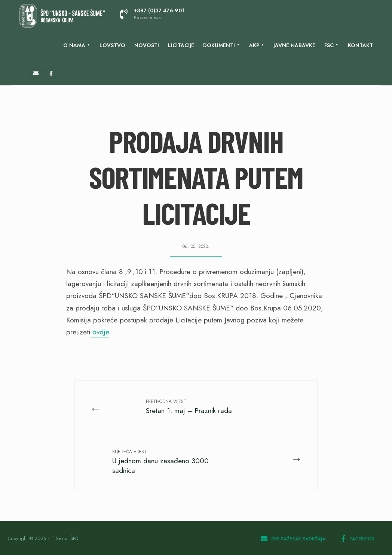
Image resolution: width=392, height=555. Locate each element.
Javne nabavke (294, 45)
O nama (74, 45)
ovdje (99, 332)
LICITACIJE (181, 45)
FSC (329, 45)
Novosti (147, 45)
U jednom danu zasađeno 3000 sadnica (160, 462)
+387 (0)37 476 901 (152, 14)
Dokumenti (219, 45)
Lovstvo (112, 45)
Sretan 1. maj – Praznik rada (189, 407)
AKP (254, 45)
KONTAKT (360, 45)
